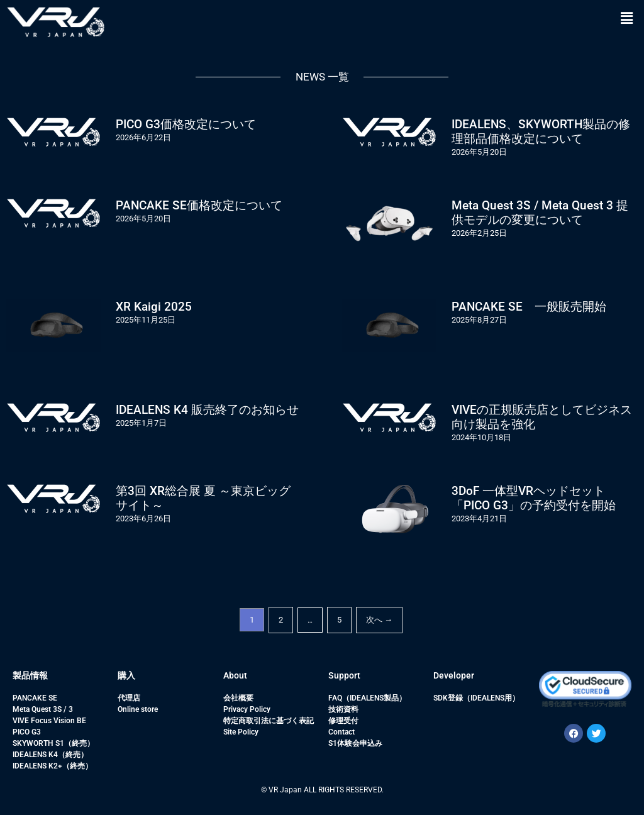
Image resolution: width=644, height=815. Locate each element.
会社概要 (238, 698)
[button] (627, 18)
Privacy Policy (247, 709)
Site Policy (241, 732)
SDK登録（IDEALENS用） (476, 698)
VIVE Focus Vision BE (49, 721)
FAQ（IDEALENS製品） (367, 698)
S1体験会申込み (355, 743)
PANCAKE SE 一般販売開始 (529, 307)
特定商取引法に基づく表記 (269, 721)
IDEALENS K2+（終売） (53, 766)
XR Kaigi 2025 (154, 307)
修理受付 (343, 721)
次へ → (379, 620)
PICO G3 (27, 732)
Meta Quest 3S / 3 (43, 709)
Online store (138, 709)
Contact (341, 732)
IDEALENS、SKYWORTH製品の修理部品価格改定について (541, 131)
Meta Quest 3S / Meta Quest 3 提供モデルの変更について (540, 213)
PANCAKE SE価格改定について (199, 205)
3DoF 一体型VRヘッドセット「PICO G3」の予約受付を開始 (534, 498)
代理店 (129, 698)
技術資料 (343, 709)
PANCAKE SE (35, 698)
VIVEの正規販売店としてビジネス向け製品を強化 (542, 417)
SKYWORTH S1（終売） (53, 743)
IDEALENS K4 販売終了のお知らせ (207, 410)
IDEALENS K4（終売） (50, 755)
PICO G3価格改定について (186, 124)
